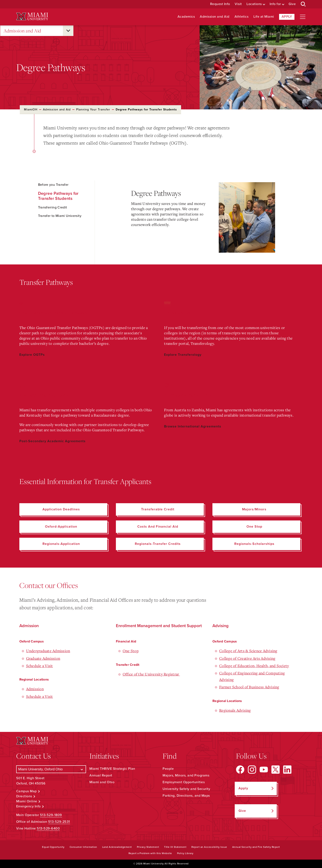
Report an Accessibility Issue (209, 847)
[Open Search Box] (303, 4)
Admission (35, 689)
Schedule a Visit (40, 666)
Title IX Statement (175, 847)
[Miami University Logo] (32, 17)
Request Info (220, 4)
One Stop (131, 651)
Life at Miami (264, 17)
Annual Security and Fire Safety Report (256, 847)
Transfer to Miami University (60, 216)
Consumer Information (83, 847)
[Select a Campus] (51, 769)
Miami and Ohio (102, 782)
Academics (186, 17)
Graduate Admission (43, 658)
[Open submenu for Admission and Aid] (68, 31)
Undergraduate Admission (48, 651)
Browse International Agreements (193, 426)
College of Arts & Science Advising (248, 651)
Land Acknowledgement (117, 847)
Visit (238, 4)
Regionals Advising (235, 710)
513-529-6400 (48, 828)
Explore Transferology (183, 355)
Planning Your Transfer (93, 109)
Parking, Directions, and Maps (186, 796)
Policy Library (185, 853)
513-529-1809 (51, 815)
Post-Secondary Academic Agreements (52, 441)
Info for (275, 4)
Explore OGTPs (32, 355)
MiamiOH (31, 109)
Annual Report (101, 775)
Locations (254, 4)
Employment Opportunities (184, 782)
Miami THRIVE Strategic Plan (112, 769)
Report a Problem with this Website (150, 853)
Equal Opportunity (53, 847)
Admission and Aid (215, 17)
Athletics (242, 17)
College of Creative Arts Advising (247, 658)
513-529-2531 (59, 822)
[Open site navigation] (303, 17)
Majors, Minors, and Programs (186, 775)
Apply (287, 17)
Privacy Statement (148, 847)
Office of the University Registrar (151, 674)
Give (292, 4)
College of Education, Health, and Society (254, 666)
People (168, 769)
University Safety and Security (186, 789)
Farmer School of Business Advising (249, 687)
